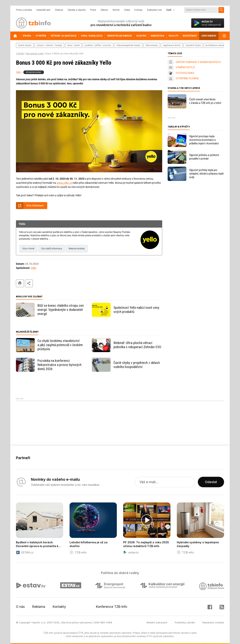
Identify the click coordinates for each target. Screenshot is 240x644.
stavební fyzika (193, 45)
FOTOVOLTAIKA (185, 73)
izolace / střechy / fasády (49, 45)
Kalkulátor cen (154, 10)
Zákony (104, 10)
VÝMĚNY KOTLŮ (185, 67)
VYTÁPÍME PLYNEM (187, 78)
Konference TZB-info (112, 607)
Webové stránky (77, 249)
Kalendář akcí (43, 10)
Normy (116, 10)
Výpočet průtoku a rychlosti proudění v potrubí (204, 157)
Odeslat (211, 482)
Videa (127, 10)
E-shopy (138, 10)
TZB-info (20, 54)
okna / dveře (73, 45)
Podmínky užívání (185, 622)
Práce (93, 10)
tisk (20, 283)
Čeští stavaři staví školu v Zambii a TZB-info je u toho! (205, 101)
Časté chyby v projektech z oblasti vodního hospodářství (137, 365)
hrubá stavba (25, 45)
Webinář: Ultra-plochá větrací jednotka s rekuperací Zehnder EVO (137, 345)
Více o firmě (28, 249)
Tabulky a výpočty (77, 10)
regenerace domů (172, 45)
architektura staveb (215, 45)
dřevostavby (152, 45)
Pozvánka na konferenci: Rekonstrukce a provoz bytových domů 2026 (60, 365)
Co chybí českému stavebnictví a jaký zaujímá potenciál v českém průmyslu (60, 345)
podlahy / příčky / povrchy (98, 45)
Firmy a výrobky (24, 10)
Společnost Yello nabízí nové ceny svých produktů (136, 310)
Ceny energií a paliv (35, 54)
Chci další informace (51, 249)
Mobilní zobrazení (157, 622)
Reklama (39, 607)
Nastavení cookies (213, 622)
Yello (18, 72)
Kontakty (59, 607)
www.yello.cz (64, 183)
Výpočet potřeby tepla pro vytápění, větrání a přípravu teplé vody (206, 174)
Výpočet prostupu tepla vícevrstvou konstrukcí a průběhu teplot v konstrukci (204, 140)
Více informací (35, 205)
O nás (20, 607)
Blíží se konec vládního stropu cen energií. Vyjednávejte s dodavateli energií (61, 310)
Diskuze (59, 10)
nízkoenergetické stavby (128, 45)
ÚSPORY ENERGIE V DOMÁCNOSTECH (198, 62)
